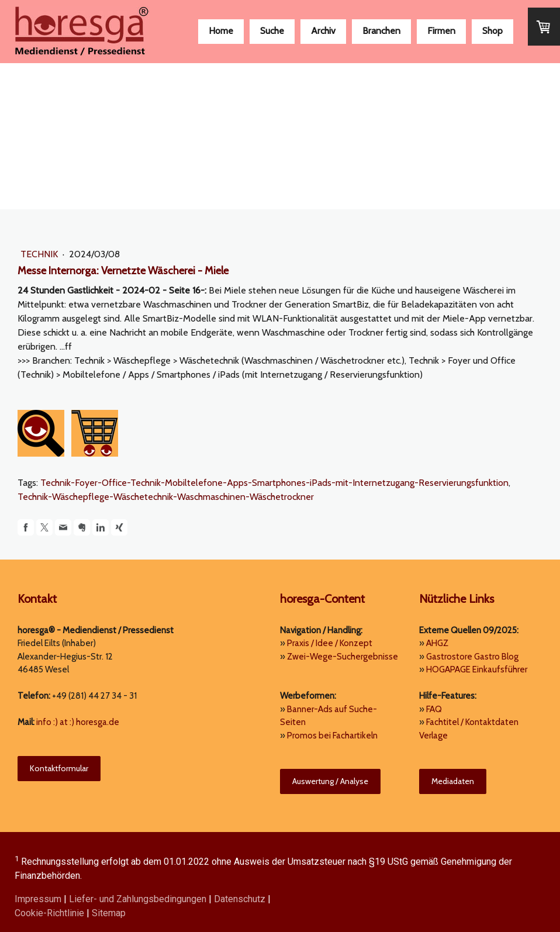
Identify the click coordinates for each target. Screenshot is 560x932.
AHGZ (437, 643)
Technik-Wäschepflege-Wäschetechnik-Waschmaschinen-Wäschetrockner (166, 497)
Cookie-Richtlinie (49, 913)
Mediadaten (453, 781)
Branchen (381, 31)
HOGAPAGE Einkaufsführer (477, 669)
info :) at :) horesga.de (78, 722)
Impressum (38, 899)
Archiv (323, 31)
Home (221, 31)
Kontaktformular (59, 768)
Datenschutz (240, 899)
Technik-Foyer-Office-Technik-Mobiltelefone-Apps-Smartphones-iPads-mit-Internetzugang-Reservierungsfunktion (274, 483)
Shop (492, 31)
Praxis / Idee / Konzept (330, 643)
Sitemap (109, 913)
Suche (272, 31)
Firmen (441, 31)
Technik (40, 254)
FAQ (434, 709)
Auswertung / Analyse (330, 781)
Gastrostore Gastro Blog (472, 657)
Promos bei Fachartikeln (332, 736)
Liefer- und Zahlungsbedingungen (138, 899)
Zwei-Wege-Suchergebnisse (343, 657)
